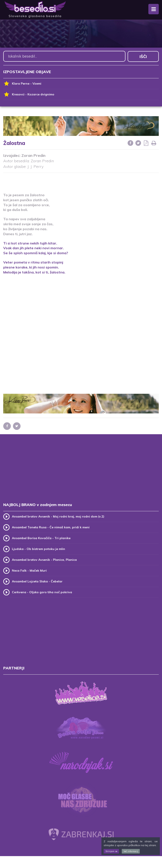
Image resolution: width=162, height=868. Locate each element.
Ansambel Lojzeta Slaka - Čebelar (37, 581)
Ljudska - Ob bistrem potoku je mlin (38, 549)
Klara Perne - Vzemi (22, 83)
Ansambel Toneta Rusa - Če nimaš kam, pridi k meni (51, 527)
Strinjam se (111, 851)
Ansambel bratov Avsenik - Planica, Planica (44, 559)
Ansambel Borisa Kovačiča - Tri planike (41, 538)
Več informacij (131, 851)
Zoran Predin (33, 155)
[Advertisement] (81, 180)
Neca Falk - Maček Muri (29, 570)
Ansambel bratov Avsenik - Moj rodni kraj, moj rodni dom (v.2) (58, 516)
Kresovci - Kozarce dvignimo (29, 94)
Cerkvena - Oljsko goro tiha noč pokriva (42, 592)
